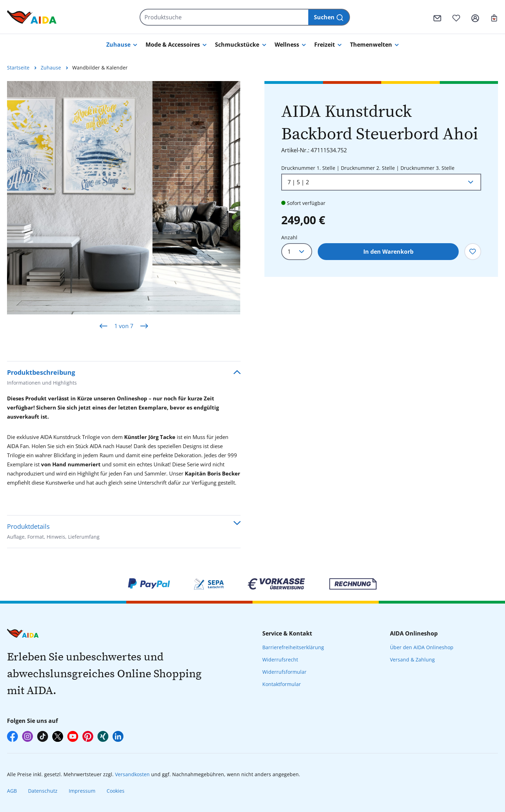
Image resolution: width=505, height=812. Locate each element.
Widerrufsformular (284, 672)
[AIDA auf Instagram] (28, 736)
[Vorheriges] (103, 326)
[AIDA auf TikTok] (43, 736)
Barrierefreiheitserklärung (293, 647)
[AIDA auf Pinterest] (88, 736)
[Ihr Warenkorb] (494, 17)
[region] (124, 209)
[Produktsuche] (224, 17)
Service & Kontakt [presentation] (287, 633)
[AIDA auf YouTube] (73, 736)
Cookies (116, 791)
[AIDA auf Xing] (103, 736)
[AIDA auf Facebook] (12, 736)
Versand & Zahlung (412, 660)
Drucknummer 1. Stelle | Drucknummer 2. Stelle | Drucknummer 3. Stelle (368, 168)
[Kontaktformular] (437, 17)
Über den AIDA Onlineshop (422, 647)
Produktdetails (53, 532)
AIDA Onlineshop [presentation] (414, 633)
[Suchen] (329, 17)
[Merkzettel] (456, 17)
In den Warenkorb (388, 252)
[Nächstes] (144, 326)
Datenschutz (43, 791)
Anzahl (289, 237)
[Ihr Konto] (475, 17)
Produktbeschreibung (42, 378)
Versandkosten (132, 774)
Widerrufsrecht (280, 660)
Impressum (82, 791)
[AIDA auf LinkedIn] (118, 736)
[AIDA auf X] (58, 736)
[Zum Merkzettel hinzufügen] (473, 252)
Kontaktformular (282, 684)
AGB (12, 791)
